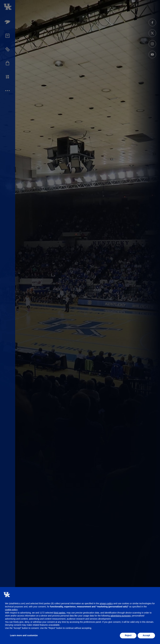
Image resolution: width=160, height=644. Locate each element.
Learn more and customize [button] (24, 635)
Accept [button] (146, 635)
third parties (60, 613)
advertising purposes (121, 616)
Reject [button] (128, 635)
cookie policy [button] (11, 610)
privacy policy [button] (106, 603)
